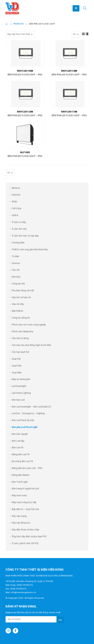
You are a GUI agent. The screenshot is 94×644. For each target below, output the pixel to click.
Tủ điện (16, 256)
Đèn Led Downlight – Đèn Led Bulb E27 (32, 407)
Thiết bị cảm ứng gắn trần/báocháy (30, 250)
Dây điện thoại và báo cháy (25, 530)
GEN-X (15, 215)
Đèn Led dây (18, 441)
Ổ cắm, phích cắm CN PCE (25, 543)
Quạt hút (16, 359)
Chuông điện (18, 243)
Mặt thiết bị (17, 311)
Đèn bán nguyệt (20, 434)
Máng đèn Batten (21, 475)
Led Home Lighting (21, 393)
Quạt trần (17, 366)
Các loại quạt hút (20, 352)
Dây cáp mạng (19, 516)
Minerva (16, 188)
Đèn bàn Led (18, 400)
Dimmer (16, 263)
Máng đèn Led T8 (21, 454)
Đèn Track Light (20, 482)
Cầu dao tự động (20, 338)
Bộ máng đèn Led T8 (22, 461)
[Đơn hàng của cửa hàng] (20, 34)
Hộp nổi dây (18, 304)
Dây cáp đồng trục (21, 523)
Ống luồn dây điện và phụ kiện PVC (29, 537)
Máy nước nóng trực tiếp (24, 502)
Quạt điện (17, 373)
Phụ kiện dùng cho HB (23, 291)
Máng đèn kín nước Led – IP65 (27, 468)
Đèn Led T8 (18, 448)
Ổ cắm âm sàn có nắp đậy (25, 236)
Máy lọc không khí (21, 379)
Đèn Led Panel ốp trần (23, 420)
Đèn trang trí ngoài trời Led (25, 489)
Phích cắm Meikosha (23, 332)
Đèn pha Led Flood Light (25, 427)
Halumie (16, 195)
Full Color (17, 208)
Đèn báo (16, 277)
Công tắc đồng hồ (21, 318)
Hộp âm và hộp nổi (21, 297)
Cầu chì (16, 270)
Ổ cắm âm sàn (19, 229)
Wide (14, 202)
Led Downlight (19, 386)
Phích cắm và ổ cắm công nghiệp (29, 325)
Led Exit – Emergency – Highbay (28, 413)
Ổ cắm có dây (19, 222)
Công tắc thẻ (18, 284)
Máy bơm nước (19, 495)
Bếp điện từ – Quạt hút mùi (25, 509)
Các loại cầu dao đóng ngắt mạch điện (31, 345)
